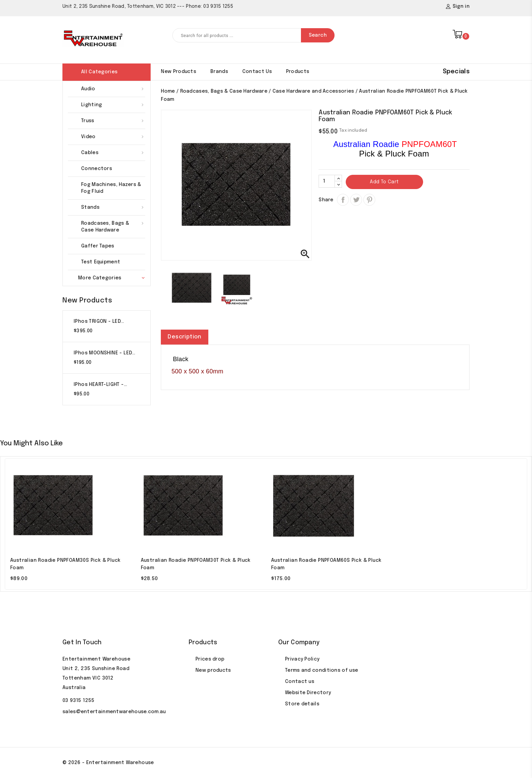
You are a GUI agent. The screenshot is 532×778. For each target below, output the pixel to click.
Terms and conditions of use (321, 670)
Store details (302, 704)
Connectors (97, 169)
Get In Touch (82, 643)
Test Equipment (101, 262)
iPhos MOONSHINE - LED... (104, 353)
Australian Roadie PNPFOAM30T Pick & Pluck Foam (196, 564)
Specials (456, 72)
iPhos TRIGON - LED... (99, 321)
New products (178, 72)
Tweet (356, 211)
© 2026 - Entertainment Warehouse (108, 763)
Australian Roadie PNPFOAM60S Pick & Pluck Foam (326, 564)
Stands (113, 207)
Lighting (113, 105)
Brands (219, 72)
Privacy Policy (302, 659)
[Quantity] (327, 181)
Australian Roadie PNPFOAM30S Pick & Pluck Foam (65, 564)
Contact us (300, 682)
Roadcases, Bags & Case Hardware (113, 226)
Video (113, 137)
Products (298, 72)
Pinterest (369, 200)
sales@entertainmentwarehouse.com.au (114, 712)
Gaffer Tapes (98, 246)
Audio (113, 89)
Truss (113, 121)
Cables (113, 153)
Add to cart (384, 182)
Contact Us (257, 72)
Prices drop (210, 659)
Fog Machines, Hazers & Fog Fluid (111, 188)
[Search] (253, 35)
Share (343, 200)
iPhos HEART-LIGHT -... (100, 385)
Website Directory (308, 693)
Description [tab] (184, 337)
